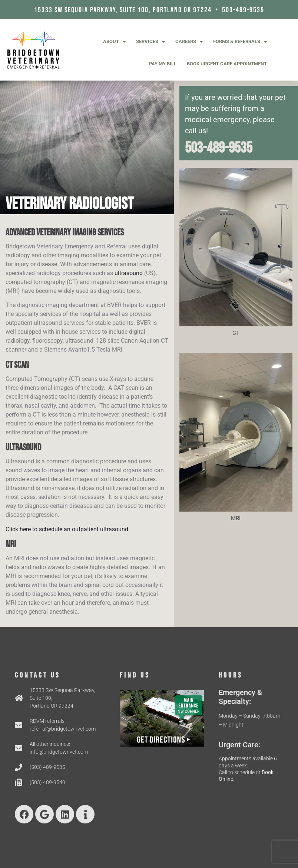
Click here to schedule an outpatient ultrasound (67, 529)
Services (150, 42)
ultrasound (129, 273)
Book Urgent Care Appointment (227, 64)
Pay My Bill (163, 64)
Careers (189, 42)
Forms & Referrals (240, 42)
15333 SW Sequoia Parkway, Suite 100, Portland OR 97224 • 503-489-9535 (149, 10)
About (114, 42)
